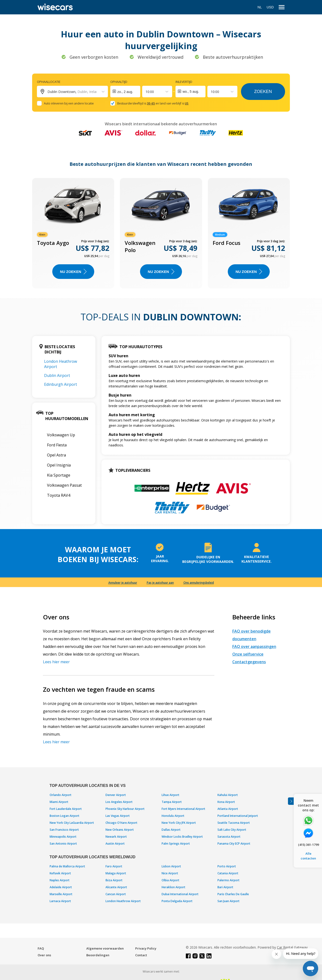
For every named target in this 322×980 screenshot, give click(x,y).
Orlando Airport (61, 795)
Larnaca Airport (60, 901)
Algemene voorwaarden (105, 948)
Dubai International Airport (180, 894)
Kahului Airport (228, 795)
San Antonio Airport (63, 844)
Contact (141, 955)
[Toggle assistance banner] (291, 801)
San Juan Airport (228, 901)
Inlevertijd (184, 82)
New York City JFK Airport (179, 823)
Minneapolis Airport (63, 837)
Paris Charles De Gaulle (233, 894)
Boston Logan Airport (64, 816)
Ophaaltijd (119, 82)
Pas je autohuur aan (160, 583)
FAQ (41, 948)
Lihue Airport (170, 795)
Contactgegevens (249, 662)
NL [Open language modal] (260, 7)
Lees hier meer (56, 662)
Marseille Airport (61, 894)
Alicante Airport (116, 887)
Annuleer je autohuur (123, 583)
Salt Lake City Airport (232, 830)
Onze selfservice (248, 654)
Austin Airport (115, 844)
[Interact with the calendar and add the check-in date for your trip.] (125, 92)
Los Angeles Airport (119, 802)
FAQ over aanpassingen (254, 646)
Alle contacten (308, 856)
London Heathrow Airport (123, 901)
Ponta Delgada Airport (177, 901)
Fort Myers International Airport (183, 809)
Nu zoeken (73, 272)
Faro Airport (114, 866)
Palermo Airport (228, 880)
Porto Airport (227, 866)
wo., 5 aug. (191, 92)
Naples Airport (60, 880)
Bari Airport (225, 887)
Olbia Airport (170, 880)
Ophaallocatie (49, 82)
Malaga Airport (116, 873)
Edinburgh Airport (61, 384)
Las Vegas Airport (118, 816)
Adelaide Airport (61, 887)
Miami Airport (59, 802)
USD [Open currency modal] (270, 7)
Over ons (44, 955)
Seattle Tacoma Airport (234, 823)
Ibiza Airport (114, 880)
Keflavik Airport (60, 873)
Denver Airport (116, 795)
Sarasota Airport (229, 837)
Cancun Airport (116, 894)
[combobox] (146, 92)
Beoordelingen (98, 955)
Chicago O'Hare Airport (121, 823)
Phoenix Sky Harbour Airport (125, 809)
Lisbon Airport (171, 866)
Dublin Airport (57, 375)
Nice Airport (170, 873)
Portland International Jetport (238, 816)
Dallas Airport (171, 830)
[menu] (282, 7)
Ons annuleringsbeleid (199, 583)
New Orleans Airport (120, 830)
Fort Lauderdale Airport (66, 809)
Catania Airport (228, 873)
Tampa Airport (172, 802)
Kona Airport (226, 802)
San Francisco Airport (64, 830)
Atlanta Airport (228, 809)
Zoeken (263, 92)
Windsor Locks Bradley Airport (182, 837)
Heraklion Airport (173, 887)
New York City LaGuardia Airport (72, 823)
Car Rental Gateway (292, 947)
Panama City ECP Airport (234, 844)
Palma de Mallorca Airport (67, 866)
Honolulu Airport (173, 816)
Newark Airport (116, 837)
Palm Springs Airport (176, 844)
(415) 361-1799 (308, 845)
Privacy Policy (146, 948)
